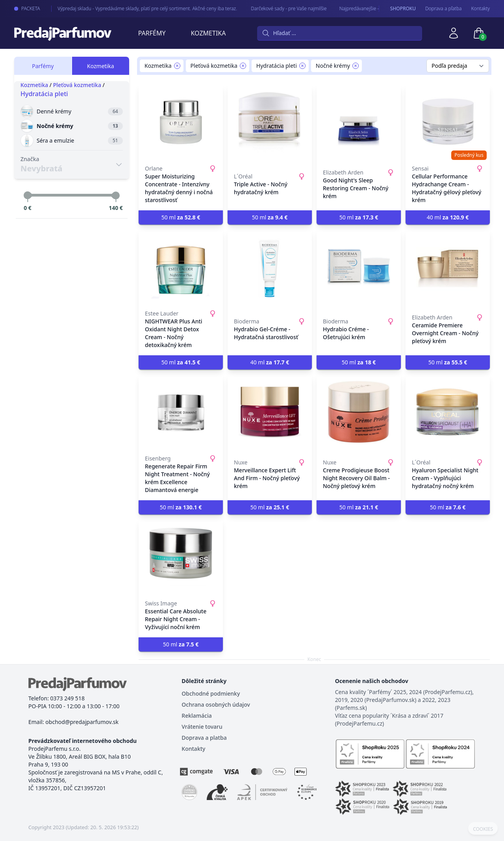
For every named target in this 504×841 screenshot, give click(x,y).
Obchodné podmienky (211, 693)
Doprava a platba (204, 738)
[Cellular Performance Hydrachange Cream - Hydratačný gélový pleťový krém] (448, 122)
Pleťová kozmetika (77, 85)
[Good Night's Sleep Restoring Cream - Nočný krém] (359, 122)
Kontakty (481, 9)
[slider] (28, 195)
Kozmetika (208, 33)
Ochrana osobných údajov (216, 705)
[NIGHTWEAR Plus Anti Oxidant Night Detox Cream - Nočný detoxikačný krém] (181, 267)
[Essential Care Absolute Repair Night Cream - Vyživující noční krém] (181, 557)
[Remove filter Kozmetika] (177, 66)
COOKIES (483, 829)
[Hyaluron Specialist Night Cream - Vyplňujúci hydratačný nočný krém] (448, 412)
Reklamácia (196, 716)
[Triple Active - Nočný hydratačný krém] (270, 122)
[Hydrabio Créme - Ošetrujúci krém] (359, 267)
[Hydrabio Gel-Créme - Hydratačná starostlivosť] (270, 267)
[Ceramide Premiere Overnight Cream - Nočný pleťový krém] (448, 267)
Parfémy (152, 33)
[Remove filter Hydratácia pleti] (302, 66)
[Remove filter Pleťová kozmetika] (243, 66)
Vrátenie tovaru (202, 727)
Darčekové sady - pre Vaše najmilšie (283, 8)
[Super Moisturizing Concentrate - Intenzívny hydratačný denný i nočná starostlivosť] (181, 122)
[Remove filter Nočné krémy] (356, 66)
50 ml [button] (181, 217)
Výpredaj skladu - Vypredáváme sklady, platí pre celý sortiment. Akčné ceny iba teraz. (142, 8)
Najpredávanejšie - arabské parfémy (371, 8)
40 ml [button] (448, 217)
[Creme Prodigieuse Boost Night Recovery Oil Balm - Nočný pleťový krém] (359, 412)
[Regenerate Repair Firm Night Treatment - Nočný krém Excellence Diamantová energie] (181, 412)
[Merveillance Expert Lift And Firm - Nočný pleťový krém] (270, 412)
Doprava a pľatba (444, 9)
